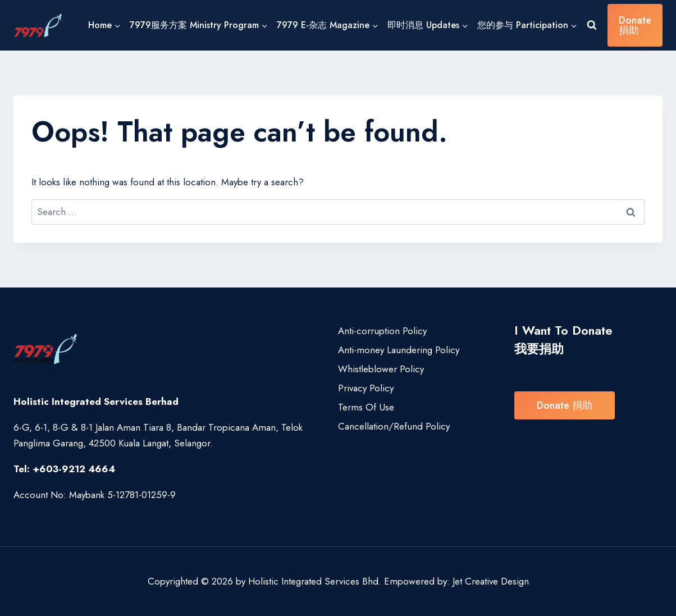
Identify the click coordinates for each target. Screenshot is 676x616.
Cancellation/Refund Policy (394, 426)
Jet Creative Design (491, 581)
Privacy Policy (366, 388)
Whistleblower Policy (381, 369)
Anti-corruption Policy (382, 331)
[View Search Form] (592, 25)
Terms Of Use (366, 407)
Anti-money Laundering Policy (399, 350)
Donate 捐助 (635, 25)
